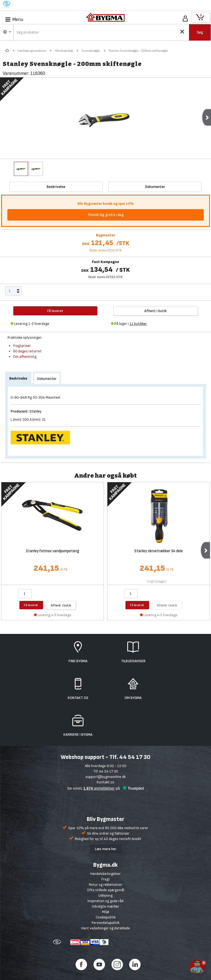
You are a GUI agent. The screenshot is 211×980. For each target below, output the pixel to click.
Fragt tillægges (157, 581)
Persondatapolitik (105, 923)
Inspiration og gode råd (105, 901)
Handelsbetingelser (105, 874)
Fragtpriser (22, 346)
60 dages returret (27, 351)
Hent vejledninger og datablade (106, 928)
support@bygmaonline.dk (105, 777)
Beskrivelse (18, 378)
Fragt (106, 879)
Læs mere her (106, 849)
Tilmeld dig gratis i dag (105, 215)
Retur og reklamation (105, 885)
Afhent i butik (156, 311)
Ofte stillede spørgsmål (106, 890)
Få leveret (31, 605)
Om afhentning (25, 357)
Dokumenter (47, 379)
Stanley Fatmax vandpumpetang (52, 551)
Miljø (105, 912)
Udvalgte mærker (105, 906)
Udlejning (105, 895)
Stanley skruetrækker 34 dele (159, 551)
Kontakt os (105, 782)
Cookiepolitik (106, 917)
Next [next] (205, 550)
